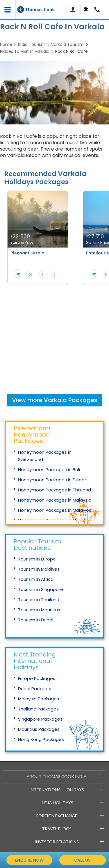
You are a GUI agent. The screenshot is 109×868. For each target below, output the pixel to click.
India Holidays (72, 802)
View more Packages (55, 400)
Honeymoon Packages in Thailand (54, 490)
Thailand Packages (38, 709)
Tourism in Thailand (39, 600)
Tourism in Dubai (36, 620)
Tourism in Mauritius (39, 610)
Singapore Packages (40, 719)
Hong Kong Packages (41, 739)
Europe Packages (37, 678)
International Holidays (67, 789)
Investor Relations (69, 841)
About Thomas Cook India (65, 776)
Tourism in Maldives (39, 569)
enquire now (29, 860)
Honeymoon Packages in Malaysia (55, 500)
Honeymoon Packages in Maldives (55, 510)
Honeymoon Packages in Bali (49, 470)
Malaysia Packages (39, 699)
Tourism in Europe (37, 559)
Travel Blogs (73, 828)
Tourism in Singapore (41, 589)
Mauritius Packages (39, 729)
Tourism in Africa (36, 579)
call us (82, 860)
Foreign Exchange (70, 815)
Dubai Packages (35, 689)
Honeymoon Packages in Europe (53, 480)
